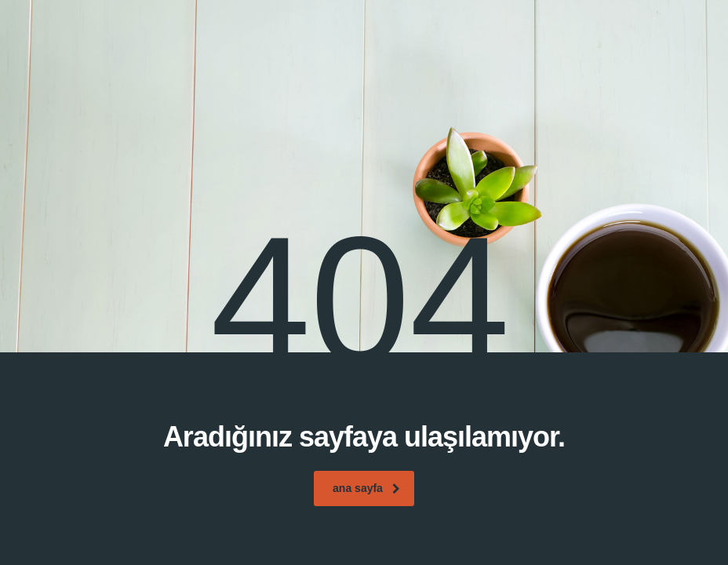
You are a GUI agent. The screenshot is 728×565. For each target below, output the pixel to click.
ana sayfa (366, 488)
